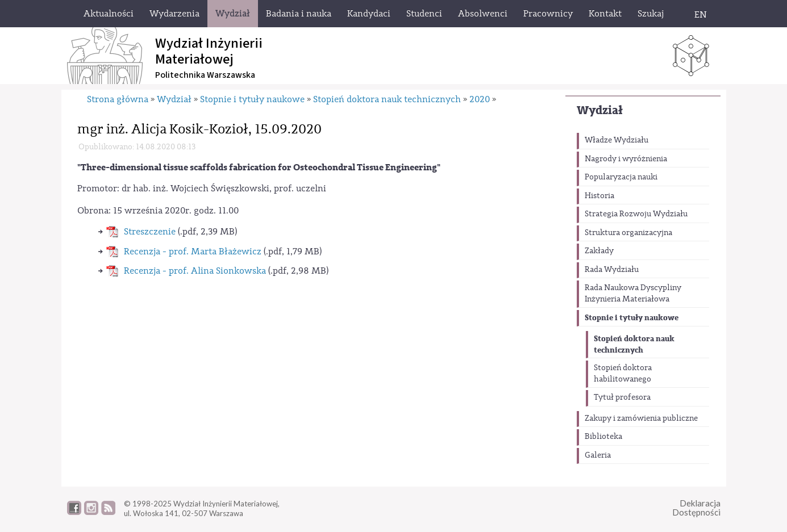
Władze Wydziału (617, 140)
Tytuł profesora (622, 397)
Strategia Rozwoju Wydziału (636, 214)
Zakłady (599, 251)
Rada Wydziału (612, 270)
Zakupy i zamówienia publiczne (641, 418)
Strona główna (118, 99)
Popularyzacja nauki (621, 177)
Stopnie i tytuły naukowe (632, 318)
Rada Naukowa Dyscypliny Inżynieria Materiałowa (633, 294)
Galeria (598, 455)
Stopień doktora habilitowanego (623, 374)
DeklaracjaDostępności (696, 508)
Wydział (600, 110)
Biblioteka (603, 437)
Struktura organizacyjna (628, 233)
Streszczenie (150, 232)
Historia (599, 196)
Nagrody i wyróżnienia (626, 159)
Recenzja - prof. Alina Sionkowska (195, 271)
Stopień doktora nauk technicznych (634, 344)
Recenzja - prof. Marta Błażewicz (193, 252)
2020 (480, 99)
